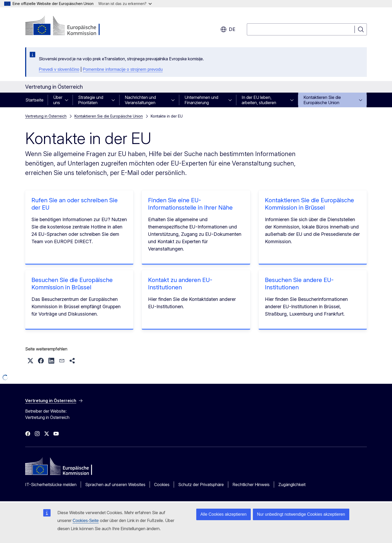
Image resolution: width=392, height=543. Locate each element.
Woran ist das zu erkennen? (125, 4)
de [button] (228, 29)
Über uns (58, 100)
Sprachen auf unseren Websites (115, 485)
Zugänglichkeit (292, 485)
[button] (30, 361)
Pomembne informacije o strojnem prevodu (123, 69)
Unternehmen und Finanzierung (201, 100)
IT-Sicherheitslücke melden (51, 485)
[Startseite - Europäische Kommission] (67, 26)
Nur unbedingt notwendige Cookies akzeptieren (301, 514)
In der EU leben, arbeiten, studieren (259, 100)
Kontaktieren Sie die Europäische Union (322, 100)
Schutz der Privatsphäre (201, 485)
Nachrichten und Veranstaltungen (140, 100)
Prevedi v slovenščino (59, 69)
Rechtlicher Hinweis (251, 485)
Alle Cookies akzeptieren (224, 514)
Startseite (34, 100)
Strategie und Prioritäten (91, 100)
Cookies (162, 485)
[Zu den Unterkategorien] (68, 100)
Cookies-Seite (86, 521)
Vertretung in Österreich (46, 116)
